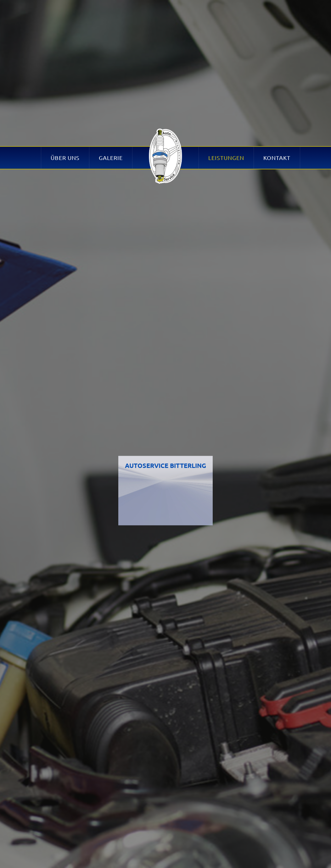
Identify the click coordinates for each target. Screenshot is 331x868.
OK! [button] (266, 857)
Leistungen (226, 43)
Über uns (65, 43)
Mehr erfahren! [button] (260, 838)
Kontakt (277, 43)
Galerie (111, 43)
